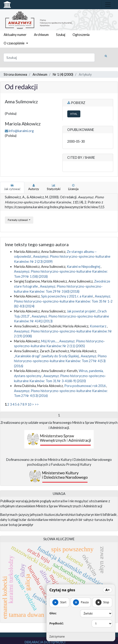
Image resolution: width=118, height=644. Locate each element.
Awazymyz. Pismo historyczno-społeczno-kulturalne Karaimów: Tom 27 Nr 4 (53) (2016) (60, 361)
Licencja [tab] (73, 187)
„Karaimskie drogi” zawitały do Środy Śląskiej (47, 356)
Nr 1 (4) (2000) (63, 74)
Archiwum (41, 35)
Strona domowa (15, 74)
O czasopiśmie (14, 43)
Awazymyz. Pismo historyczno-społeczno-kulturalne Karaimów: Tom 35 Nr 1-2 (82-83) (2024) (63, 301)
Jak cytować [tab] (12, 187)
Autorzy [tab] (34, 187)
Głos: (53, 613)
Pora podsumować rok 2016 (85, 386)
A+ (108, 590)
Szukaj (61, 35)
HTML (74, 114)
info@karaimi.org (21, 131)
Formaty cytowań (18, 220)
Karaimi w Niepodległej (84, 267)
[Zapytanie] (49, 58)
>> (37, 404)
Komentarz (98, 326)
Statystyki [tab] (54, 187)
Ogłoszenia (81, 35)
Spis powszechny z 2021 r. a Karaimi (67, 296)
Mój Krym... (49, 341)
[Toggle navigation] (108, 5)
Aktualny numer (15, 35)
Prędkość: (57, 623)
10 (29, 404)
